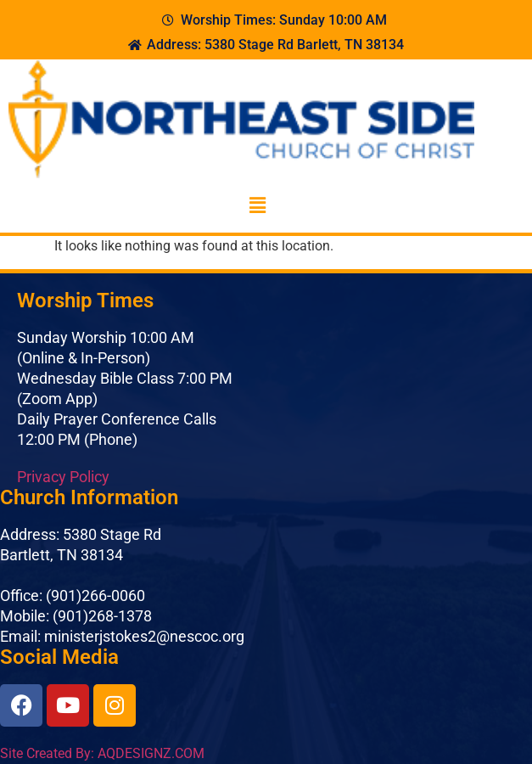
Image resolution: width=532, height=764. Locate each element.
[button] (257, 205)
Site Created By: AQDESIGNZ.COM (102, 753)
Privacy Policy (63, 477)
